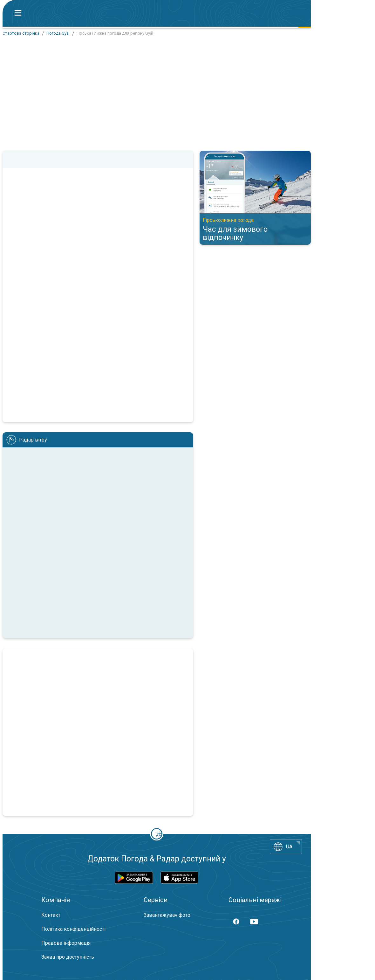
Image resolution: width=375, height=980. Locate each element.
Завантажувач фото (167, 915)
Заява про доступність (68, 957)
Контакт (51, 915)
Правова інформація (66, 943)
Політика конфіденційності (73, 929)
